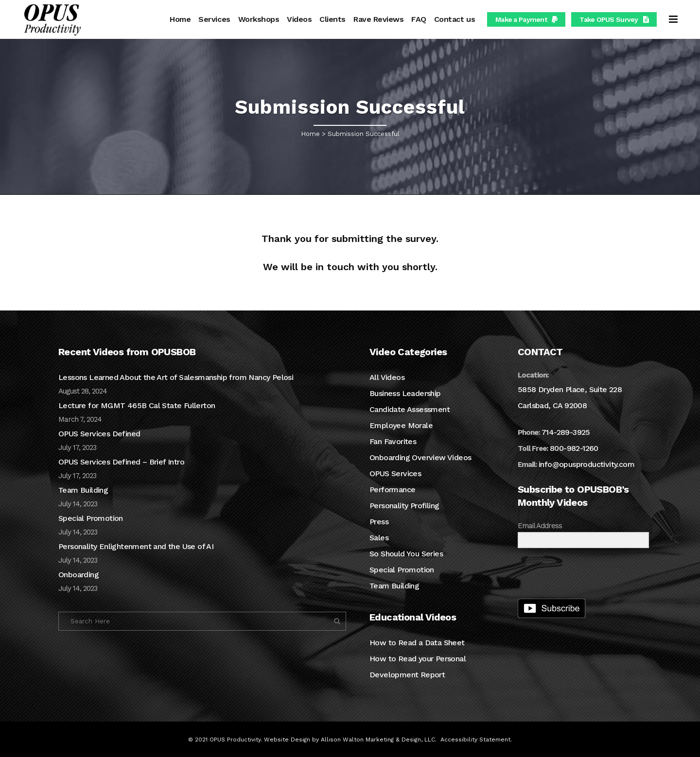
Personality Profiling (404, 506)
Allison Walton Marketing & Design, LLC (378, 740)
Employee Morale (401, 425)
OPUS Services (395, 473)
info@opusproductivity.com (586, 464)
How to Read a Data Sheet (417, 643)
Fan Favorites (393, 441)
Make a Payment (526, 19)
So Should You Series (406, 554)
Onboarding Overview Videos (420, 457)
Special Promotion (91, 518)
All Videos (387, 377)
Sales (379, 538)
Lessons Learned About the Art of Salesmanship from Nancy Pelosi (176, 377)
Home (310, 134)
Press (379, 522)
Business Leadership (405, 393)
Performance (392, 490)
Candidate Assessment (410, 409)
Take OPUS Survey (614, 19)
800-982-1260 (574, 448)
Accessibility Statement (475, 740)
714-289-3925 (566, 432)
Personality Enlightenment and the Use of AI (136, 546)
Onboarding (79, 575)
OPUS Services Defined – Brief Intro (121, 462)
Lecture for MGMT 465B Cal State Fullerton (137, 405)
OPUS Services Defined (99, 434)
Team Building (83, 490)
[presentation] (577, 575)
